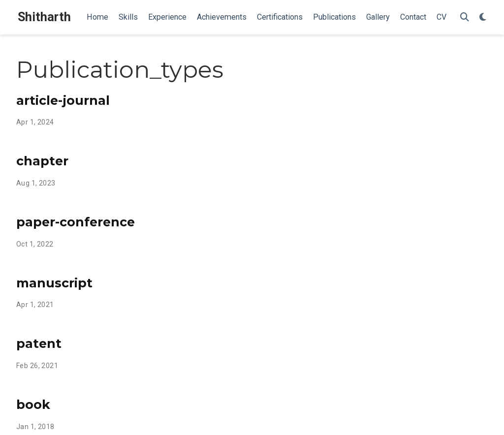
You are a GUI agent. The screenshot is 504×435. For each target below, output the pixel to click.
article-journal (63, 100)
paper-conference (76, 222)
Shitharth (44, 17)
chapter (42, 161)
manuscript (54, 283)
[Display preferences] (483, 17)
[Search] (465, 17)
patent (39, 343)
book (33, 404)
